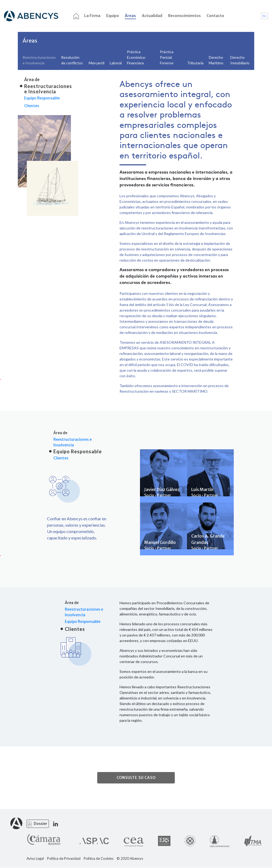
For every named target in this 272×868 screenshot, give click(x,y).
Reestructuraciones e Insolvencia (73, 442)
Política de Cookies (99, 859)
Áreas (130, 16)
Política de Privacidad (64, 859)
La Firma (92, 16)
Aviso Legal (35, 859)
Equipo (113, 16)
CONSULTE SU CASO (136, 778)
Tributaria (195, 63)
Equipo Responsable (42, 98)
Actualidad (152, 16)
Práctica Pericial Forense (167, 57)
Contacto (215, 16)
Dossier (41, 824)
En (264, 16)
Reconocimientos (184, 16)
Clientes (32, 106)
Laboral (116, 63)
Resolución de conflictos (72, 60)
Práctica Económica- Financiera (137, 57)
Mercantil (97, 63)
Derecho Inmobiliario (240, 60)
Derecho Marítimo (216, 60)
